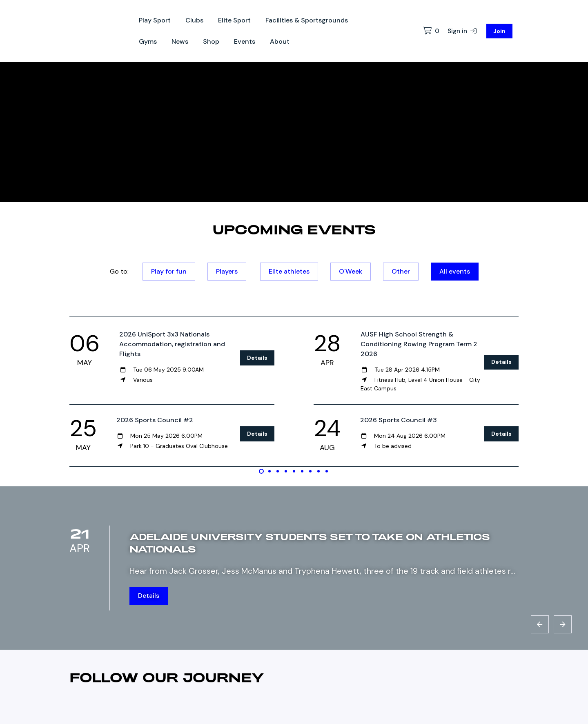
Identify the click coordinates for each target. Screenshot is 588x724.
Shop (211, 41)
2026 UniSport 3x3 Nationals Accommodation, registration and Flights (172, 344)
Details (257, 358)
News (180, 41)
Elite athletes (289, 271)
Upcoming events (294, 229)
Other (401, 271)
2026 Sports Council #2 (155, 420)
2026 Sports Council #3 (399, 420)
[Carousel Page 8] (318, 471)
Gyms (148, 41)
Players (227, 271)
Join (499, 31)
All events (455, 271)
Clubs (194, 20)
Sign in (462, 31)
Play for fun (169, 271)
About (280, 41)
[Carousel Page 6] (302, 471)
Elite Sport (234, 20)
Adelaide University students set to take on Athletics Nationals (310, 542)
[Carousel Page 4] (286, 471)
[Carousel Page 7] (310, 471)
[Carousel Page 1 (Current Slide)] (261, 471)
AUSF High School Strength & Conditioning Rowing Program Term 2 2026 (419, 344)
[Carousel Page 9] (327, 471)
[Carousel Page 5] (294, 471)
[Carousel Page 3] (278, 471)
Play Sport (155, 20)
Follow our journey (167, 677)
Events (245, 41)
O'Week (351, 271)
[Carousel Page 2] (269, 471)
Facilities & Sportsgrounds (307, 20)
